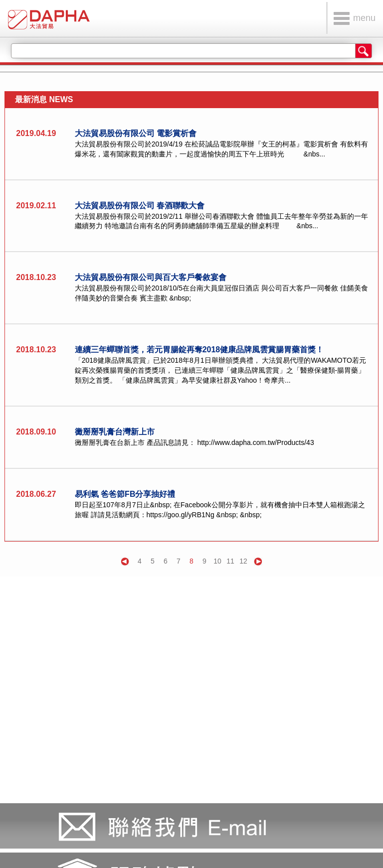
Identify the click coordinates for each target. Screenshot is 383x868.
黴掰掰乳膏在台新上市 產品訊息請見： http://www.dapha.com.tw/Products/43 (194, 442)
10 (217, 561)
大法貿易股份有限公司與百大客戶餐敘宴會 (151, 277)
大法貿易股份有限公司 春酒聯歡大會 (140, 206)
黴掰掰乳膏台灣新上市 (115, 432)
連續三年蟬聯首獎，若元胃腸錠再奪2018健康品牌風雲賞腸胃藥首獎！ (199, 350)
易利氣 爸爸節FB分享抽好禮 (125, 494)
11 (230, 561)
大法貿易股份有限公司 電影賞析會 (136, 133)
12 (243, 561)
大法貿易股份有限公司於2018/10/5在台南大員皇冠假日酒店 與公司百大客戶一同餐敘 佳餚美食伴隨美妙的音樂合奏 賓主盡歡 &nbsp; (221, 293)
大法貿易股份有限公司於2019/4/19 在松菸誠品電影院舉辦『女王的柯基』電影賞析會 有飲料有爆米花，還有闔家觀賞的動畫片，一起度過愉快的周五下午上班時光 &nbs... (221, 149)
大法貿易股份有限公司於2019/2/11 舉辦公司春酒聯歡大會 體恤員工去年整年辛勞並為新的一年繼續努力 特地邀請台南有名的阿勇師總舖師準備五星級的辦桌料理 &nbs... (221, 221)
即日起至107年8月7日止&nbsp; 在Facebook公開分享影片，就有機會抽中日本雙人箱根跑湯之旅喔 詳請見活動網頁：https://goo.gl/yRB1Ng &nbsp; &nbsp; (220, 510)
